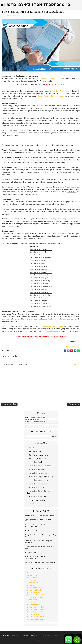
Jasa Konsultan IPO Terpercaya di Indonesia (40, 515)
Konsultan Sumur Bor (12, 15)
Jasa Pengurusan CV (37, 459)
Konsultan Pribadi (36, 487)
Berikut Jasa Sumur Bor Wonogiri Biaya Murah (40, 562)
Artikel (32, 448)
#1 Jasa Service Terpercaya (43, 636)
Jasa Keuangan (35, 451)
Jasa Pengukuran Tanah (39, 455)
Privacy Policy (58, 636)
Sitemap (46, 641)
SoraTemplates (15, 636)
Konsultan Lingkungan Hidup (41, 477)
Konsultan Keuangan (38, 469)
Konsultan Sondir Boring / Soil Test (40, 492)
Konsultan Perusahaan (38, 484)
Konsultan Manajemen (38, 480)
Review (32, 504)
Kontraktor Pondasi (37, 500)
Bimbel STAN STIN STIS (33, 552)
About (4, 636)
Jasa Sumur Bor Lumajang (51, 96)
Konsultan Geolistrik (37, 462)
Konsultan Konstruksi (38, 473)
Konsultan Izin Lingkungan (40, 466)
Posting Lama (74, 404)
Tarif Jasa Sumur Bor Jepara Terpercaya (38, 531)
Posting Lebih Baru (9, 404)
